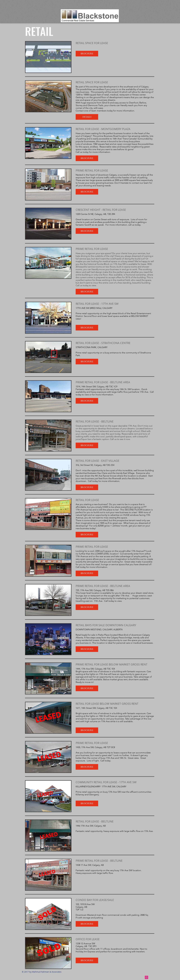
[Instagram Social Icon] (146, 977)
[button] (87, 54)
